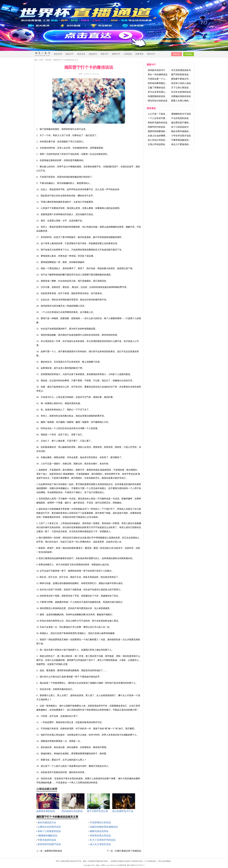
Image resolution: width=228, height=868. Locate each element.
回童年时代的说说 (156, 127)
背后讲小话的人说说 (181, 83)
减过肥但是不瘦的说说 (182, 123)
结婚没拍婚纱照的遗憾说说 (104, 827)
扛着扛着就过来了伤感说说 (128, 851)
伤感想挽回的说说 (156, 96)
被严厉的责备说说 (180, 75)
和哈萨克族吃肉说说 (158, 123)
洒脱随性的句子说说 (181, 114)
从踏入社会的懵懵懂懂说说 (161, 136)
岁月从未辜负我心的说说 (160, 92)
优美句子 (105, 54)
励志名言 (81, 54)
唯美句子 (116, 54)
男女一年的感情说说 (158, 75)
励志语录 (58, 54)
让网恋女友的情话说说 (49, 827)
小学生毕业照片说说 (181, 136)
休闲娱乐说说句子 (156, 70)
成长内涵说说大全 (47, 822)
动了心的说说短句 (180, 127)
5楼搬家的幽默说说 (47, 836)
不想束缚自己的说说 (100, 822)
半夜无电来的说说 (47, 840)
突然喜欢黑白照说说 (100, 836)
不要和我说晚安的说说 (182, 140)
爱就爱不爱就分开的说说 (183, 79)
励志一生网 (38, 60)
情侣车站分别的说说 (158, 101)
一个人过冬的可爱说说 (159, 118)
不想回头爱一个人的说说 (160, 79)
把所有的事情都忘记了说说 (161, 83)
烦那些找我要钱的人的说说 (161, 131)
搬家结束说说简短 (99, 831)
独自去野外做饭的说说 (182, 131)
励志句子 (70, 54)
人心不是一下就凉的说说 (160, 114)
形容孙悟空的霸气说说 (49, 844)
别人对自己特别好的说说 (160, 140)
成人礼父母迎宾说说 (100, 844)
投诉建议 (189, 54)
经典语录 (139, 54)
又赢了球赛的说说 (156, 88)
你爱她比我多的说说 (181, 96)
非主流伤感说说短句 (181, 70)
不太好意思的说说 (180, 118)
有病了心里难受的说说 (49, 831)
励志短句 (93, 54)
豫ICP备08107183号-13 (136, 865)
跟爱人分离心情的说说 (182, 101)
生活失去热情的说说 (181, 92)
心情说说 (128, 54)
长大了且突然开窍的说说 (103, 840)
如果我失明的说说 (53, 851)
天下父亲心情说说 (180, 88)
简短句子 (151, 54)
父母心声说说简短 (156, 144)
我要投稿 (177, 54)
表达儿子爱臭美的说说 (182, 144)
